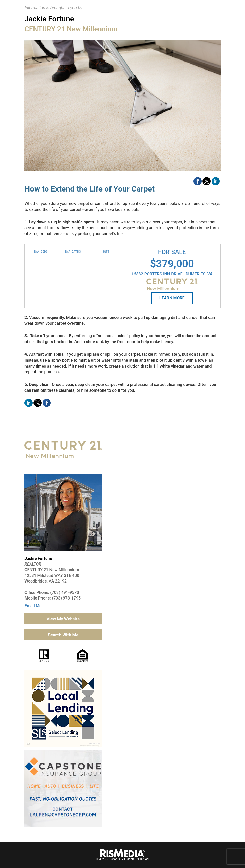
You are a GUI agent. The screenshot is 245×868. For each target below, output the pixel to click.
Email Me (33, 606)
